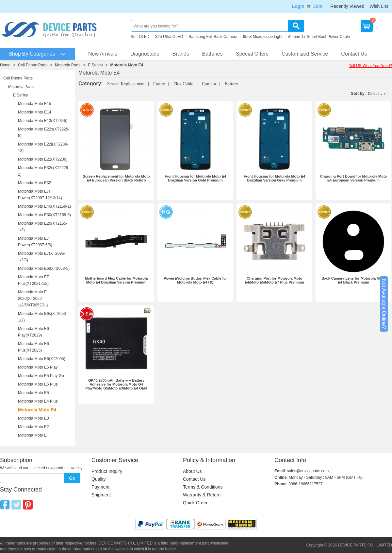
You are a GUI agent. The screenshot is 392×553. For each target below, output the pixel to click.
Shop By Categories (32, 54)
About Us (192, 471)
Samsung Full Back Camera (213, 37)
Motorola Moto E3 (33, 418)
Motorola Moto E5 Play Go (41, 376)
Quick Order (195, 503)
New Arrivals (103, 54)
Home (5, 65)
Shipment (101, 495)
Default (374, 94)
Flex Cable (183, 84)
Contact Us (354, 54)
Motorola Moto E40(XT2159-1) (44, 206)
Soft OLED (140, 37)
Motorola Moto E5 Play (38, 367)
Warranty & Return (202, 495)
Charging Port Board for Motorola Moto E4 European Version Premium (354, 178)
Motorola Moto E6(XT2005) (42, 359)
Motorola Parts (68, 65)
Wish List (379, 6)
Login (298, 6)
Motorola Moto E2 (33, 427)
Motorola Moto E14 (34, 112)
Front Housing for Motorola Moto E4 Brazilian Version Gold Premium (195, 178)
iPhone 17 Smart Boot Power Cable (319, 37)
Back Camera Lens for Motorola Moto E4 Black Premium (354, 280)
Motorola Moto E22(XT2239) (43, 159)
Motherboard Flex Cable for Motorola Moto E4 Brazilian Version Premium (116, 280)
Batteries (212, 54)
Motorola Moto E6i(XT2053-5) (44, 268)
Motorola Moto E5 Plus (38, 384)
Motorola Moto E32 (34, 183)
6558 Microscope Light (263, 37)
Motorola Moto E (32, 435)
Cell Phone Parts (33, 65)
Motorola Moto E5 (33, 393)
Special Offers (252, 54)
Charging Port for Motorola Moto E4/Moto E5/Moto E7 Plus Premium (274, 280)
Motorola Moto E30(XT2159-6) (44, 215)
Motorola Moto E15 (34, 104)
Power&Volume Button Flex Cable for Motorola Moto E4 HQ (195, 280)
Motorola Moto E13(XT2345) (43, 121)
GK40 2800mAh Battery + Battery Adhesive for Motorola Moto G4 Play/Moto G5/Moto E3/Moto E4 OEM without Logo (116, 386)
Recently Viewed (347, 6)
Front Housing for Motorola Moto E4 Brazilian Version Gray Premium (274, 178)
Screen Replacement (126, 84)
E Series (95, 65)
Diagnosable (145, 54)
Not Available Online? (384, 304)
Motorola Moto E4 (127, 65)
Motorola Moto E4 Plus (38, 401)
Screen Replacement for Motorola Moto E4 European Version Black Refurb (116, 178)
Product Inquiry (107, 471)
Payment (100, 487)
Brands (181, 54)
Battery (231, 84)
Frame (159, 84)
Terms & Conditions (203, 487)
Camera (209, 84)
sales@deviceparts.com (308, 471)
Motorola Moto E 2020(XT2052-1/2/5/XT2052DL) (33, 299)
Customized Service (305, 54)
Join (318, 6)
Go (72, 478)
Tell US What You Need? (371, 66)
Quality (99, 479)
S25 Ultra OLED (169, 37)
